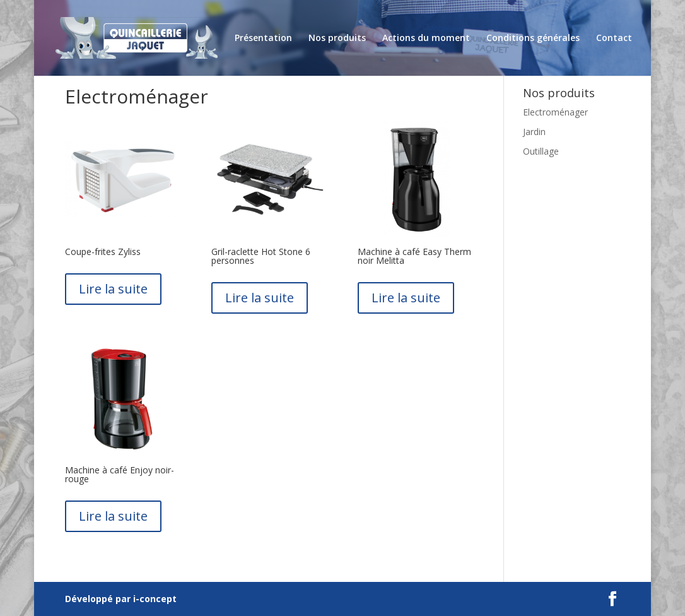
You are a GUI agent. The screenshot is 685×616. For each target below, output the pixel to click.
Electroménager (555, 112)
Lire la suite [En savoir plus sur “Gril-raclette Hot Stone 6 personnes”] (260, 298)
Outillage (541, 151)
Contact (614, 38)
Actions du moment (426, 38)
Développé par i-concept (121, 599)
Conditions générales (533, 38)
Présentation (263, 38)
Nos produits (337, 38)
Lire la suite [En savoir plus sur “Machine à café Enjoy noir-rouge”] (113, 516)
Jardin (534, 132)
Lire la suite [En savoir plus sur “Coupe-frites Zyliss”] (113, 289)
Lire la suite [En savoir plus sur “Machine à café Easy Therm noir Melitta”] (406, 298)
